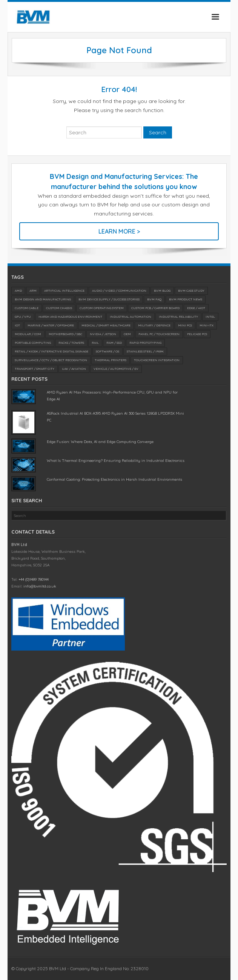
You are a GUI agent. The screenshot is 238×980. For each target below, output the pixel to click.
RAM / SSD (114, 343)
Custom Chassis (59, 308)
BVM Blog (162, 291)
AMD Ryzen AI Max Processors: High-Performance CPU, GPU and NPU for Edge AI (112, 396)
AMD (18, 291)
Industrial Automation (131, 317)
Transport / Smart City (35, 369)
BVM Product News (186, 299)
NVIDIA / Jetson (103, 334)
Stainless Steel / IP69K (145, 351)
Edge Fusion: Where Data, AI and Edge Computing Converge (100, 442)
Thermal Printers (111, 360)
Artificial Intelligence (64, 291)
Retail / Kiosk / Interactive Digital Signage (51, 351)
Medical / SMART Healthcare (106, 325)
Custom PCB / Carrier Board (155, 308)
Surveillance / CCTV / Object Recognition (51, 360)
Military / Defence (154, 325)
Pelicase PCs (197, 334)
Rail (95, 343)
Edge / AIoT (196, 308)
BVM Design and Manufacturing (43, 299)
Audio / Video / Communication (119, 291)
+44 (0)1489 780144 (34, 579)
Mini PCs (185, 325)
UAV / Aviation (74, 369)
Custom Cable (27, 308)
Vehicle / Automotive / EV (116, 369)
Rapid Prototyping (145, 343)
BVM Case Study (191, 291)
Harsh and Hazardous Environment (70, 317)
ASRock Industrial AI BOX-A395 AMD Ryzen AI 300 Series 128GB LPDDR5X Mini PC (115, 417)
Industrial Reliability (178, 317)
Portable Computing (33, 343)
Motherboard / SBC (65, 334)
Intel (210, 317)
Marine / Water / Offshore (51, 325)
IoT (17, 325)
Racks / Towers (71, 343)
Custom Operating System (102, 308)
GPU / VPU (23, 317)
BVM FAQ (154, 299)
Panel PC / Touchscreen (159, 334)
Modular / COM (28, 334)
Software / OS (107, 351)
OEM (127, 334)
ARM (33, 291)
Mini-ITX (207, 325)
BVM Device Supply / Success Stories (109, 299)
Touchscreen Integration (157, 360)
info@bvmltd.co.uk (40, 586)
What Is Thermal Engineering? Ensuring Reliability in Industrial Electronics (116, 461)
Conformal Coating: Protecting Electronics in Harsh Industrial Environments (114, 479)
